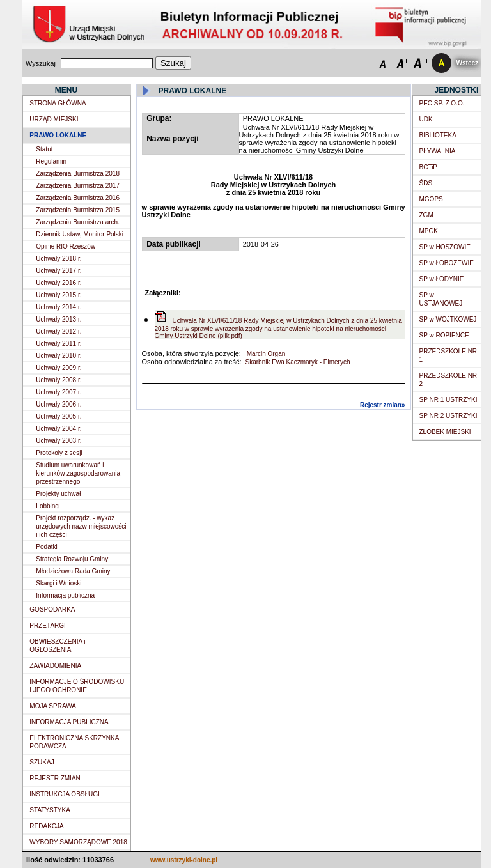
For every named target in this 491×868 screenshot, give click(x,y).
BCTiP (429, 167)
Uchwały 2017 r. (58, 271)
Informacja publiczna (65, 595)
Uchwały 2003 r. (58, 441)
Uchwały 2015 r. (58, 295)
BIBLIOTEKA (438, 135)
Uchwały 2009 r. (58, 368)
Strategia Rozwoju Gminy (72, 559)
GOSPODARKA (52, 609)
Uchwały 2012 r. (58, 331)
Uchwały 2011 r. (58, 344)
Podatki (46, 547)
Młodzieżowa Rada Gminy (73, 571)
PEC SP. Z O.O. (442, 103)
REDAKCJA (46, 826)
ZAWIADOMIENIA (55, 666)
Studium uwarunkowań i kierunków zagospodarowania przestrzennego (78, 473)
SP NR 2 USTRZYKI (448, 416)
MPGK (429, 231)
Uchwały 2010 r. (58, 356)
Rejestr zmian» (383, 405)
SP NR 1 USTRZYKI (448, 400)
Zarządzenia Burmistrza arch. (78, 222)
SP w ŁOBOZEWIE (447, 263)
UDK (426, 119)
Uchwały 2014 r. (58, 307)
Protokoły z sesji (59, 453)
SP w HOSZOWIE (445, 247)
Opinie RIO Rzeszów (66, 246)
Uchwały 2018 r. (58, 259)
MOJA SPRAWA (53, 706)
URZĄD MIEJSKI (54, 119)
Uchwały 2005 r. (58, 416)
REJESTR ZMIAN (55, 778)
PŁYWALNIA (438, 151)
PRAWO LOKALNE (58, 135)
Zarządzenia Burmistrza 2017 (78, 186)
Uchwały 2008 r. (58, 380)
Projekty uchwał (58, 494)
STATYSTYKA (50, 810)
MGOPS (431, 199)
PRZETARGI (47, 625)
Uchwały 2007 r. (58, 392)
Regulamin (51, 161)
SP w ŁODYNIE (442, 279)
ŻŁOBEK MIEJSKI (445, 432)
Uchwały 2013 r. (58, 319)
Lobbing (47, 506)
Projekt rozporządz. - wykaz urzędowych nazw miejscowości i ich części (81, 526)
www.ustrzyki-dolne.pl (184, 860)
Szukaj (173, 63)
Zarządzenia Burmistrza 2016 (78, 198)
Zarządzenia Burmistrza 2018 (78, 174)
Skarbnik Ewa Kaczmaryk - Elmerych (298, 362)
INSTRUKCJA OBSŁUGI (64, 794)
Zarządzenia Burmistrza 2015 (78, 210)
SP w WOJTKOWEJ (448, 319)
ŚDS (426, 183)
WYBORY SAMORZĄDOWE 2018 (78, 842)
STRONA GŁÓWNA (58, 103)
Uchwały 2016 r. (58, 283)
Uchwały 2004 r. (58, 429)
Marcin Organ (265, 354)
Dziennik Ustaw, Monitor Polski (80, 234)
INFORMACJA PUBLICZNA (69, 722)
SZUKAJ (42, 762)
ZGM (426, 215)
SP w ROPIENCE (444, 335)
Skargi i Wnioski (58, 583)
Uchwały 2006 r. (58, 404)
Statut (44, 149)
